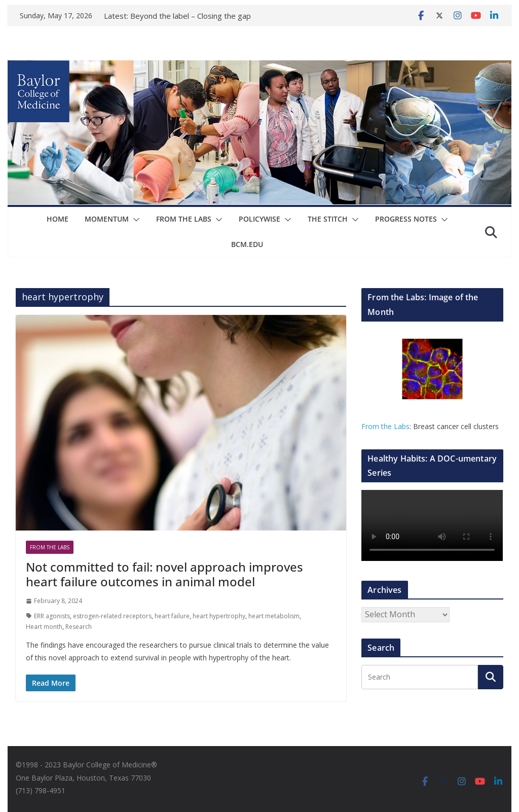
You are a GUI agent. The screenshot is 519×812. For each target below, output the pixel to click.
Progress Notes (406, 219)
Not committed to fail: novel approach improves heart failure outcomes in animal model (164, 574)
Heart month (44, 627)
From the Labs (385, 426)
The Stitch (328, 219)
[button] (134, 220)
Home (58, 219)
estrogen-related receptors (112, 616)
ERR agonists (52, 616)
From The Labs (184, 219)
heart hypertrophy (219, 616)
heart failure (172, 616)
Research (79, 627)
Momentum (107, 219)
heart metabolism (274, 616)
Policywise (259, 219)
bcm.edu (247, 244)
